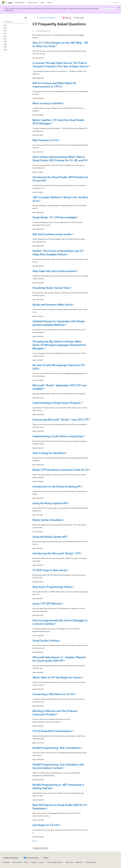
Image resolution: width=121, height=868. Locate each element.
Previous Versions (17, 862)
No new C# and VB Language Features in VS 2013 (59, 367)
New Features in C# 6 (45, 140)
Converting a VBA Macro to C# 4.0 (53, 694)
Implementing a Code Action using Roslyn (58, 436)
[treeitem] (15, 25)
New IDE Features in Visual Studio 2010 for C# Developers (60, 806)
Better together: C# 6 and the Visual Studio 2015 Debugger (58, 122)
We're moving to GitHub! (47, 103)
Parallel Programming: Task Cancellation (56, 748)
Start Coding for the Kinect (49, 453)
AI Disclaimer (6, 862)
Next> (35, 841)
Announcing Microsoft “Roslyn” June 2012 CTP (60, 419)
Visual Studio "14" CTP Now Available (54, 217)
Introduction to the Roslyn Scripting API (57, 486)
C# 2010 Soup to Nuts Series (50, 570)
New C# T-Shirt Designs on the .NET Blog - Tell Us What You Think (60, 44)
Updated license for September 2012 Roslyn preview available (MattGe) (59, 323)
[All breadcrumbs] (34, 18)
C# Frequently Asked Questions (46, 18)
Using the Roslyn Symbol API (50, 503)
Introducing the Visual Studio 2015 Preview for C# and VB (60, 179)
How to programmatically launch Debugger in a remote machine (60, 622)
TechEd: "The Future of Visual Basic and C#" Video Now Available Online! (58, 252)
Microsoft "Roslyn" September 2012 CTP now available (60, 387)
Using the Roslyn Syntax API (49, 537)
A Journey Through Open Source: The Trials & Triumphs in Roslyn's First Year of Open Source (60, 64)
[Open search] (112, 3)
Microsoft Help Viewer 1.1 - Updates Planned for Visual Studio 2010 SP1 (59, 659)
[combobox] (15, 22)
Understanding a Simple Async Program (56, 403)
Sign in (117, 2)
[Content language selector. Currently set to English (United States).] (11, 858)
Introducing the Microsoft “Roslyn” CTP (56, 553)
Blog (26, 862)
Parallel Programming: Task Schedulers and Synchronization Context (58, 766)
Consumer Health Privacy (54, 862)
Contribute (34, 862)
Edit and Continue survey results (52, 234)
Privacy (41, 862)
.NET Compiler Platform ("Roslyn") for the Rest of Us (60, 199)
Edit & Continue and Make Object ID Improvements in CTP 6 (54, 85)
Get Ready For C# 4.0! (46, 825)
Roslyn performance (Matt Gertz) (52, 304)
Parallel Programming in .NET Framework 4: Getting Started (58, 786)
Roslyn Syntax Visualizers (47, 520)
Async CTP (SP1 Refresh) (47, 603)
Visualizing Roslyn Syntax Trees (51, 288)
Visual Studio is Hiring (46, 640)
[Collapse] (26, 18)
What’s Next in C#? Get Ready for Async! (57, 677)
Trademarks (78, 862)
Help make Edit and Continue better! (54, 271)
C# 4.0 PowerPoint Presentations (52, 731)
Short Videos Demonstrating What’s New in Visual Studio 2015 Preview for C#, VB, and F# (60, 158)
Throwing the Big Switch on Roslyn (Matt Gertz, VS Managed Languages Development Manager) (59, 345)
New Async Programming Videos (52, 587)
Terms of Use (69, 862)
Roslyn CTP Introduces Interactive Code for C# (60, 470)
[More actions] (87, 18)
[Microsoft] (3, 3)
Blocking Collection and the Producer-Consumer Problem (55, 712)
